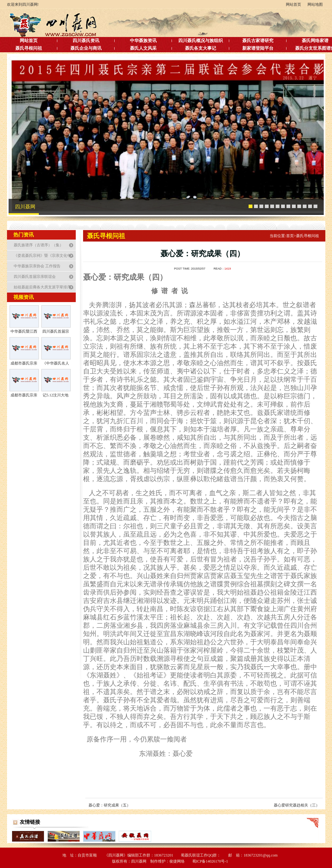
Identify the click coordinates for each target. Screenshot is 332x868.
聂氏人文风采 (143, 48)
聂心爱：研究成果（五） (109, 805)
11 (305, 206)
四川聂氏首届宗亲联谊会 (35, 277)
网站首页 (293, 5)
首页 (291, 236)
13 (315, 206)
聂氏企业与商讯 (86, 48)
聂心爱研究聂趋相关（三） (297, 805)
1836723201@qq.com (261, 855)
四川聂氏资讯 (86, 41)
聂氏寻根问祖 (29, 48)
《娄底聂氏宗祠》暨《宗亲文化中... (44, 256)
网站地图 (315, 5)
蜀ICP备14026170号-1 (210, 861)
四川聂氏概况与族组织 (201, 41)
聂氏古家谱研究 (258, 41)
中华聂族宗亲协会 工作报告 (37, 266)
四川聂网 (25, 207)
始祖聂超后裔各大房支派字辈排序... (44, 287)
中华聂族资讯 (143, 41)
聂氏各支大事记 (201, 48)
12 (310, 206)
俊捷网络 (177, 861)
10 (299, 206)
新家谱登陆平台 (258, 48)
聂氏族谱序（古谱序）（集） (39, 245)
